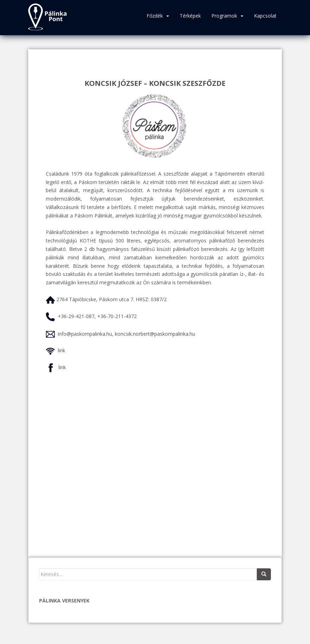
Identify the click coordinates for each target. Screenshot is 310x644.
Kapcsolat (265, 16)
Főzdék (155, 16)
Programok (224, 16)
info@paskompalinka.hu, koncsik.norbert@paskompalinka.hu (126, 334)
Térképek (190, 16)
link (61, 350)
